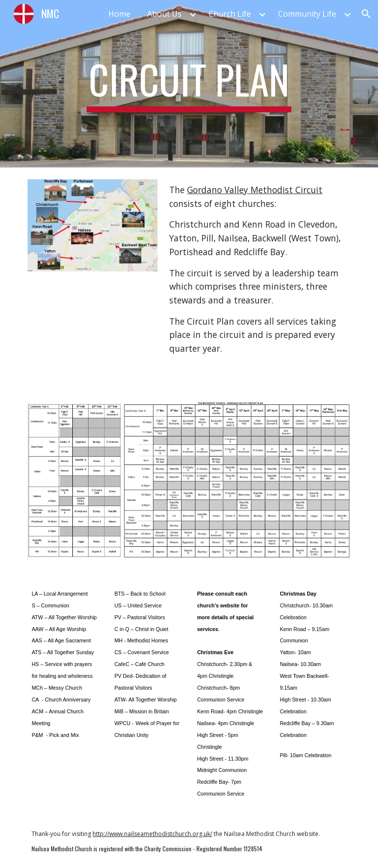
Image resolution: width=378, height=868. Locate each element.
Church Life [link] (230, 14)
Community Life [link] (307, 14)
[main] (189, 84)
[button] (366, 14)
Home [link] (119, 14)
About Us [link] (164, 14)
